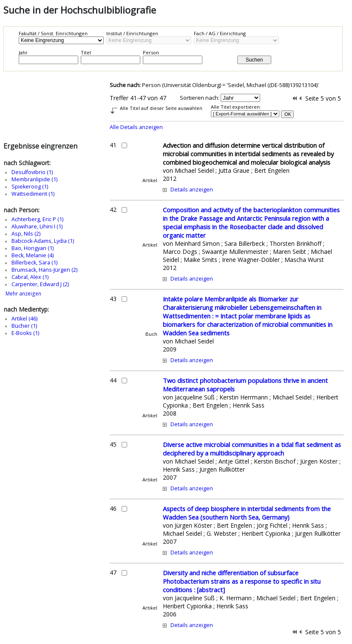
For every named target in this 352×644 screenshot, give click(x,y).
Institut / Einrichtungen (132, 33)
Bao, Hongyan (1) (33, 248)
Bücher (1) (24, 326)
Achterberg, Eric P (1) (37, 219)
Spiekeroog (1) (30, 187)
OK (288, 114)
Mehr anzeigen (23, 294)
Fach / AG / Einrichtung (220, 33)
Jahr (23, 52)
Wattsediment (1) (33, 194)
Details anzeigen (192, 190)
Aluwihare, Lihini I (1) (37, 226)
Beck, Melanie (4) (33, 255)
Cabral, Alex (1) (30, 277)
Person (151, 52)
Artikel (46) (24, 319)
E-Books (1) (25, 333)
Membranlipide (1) (34, 179)
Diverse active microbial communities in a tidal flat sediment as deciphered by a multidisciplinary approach (252, 449)
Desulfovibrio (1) (32, 172)
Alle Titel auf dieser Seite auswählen (161, 108)
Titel (86, 52)
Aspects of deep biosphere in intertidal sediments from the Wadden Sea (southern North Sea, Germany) (247, 513)
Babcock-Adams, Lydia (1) (43, 241)
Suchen (254, 60)
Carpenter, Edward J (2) (40, 284)
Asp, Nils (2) (26, 234)
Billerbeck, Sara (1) (34, 263)
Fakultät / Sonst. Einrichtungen (53, 33)
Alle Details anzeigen (136, 127)
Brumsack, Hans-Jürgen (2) (44, 270)
